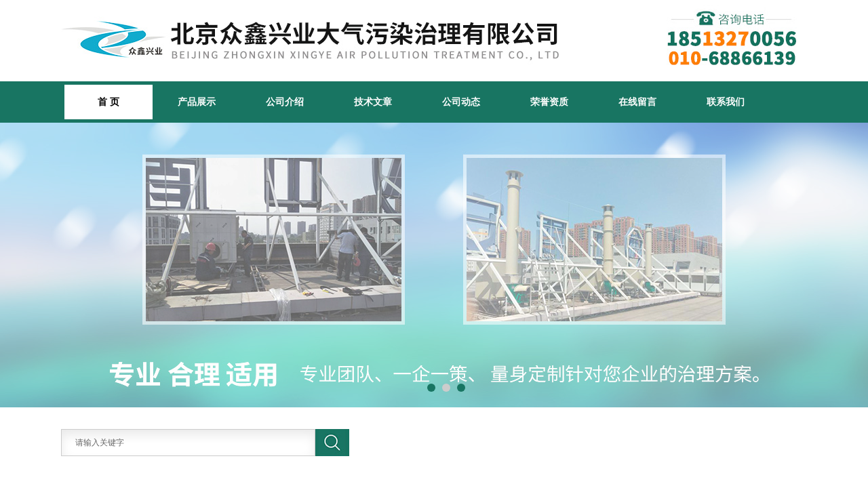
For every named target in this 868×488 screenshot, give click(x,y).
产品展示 (197, 102)
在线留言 (637, 102)
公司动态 (461, 102)
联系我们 (726, 102)
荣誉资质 (549, 102)
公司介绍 (285, 102)
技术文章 (373, 102)
